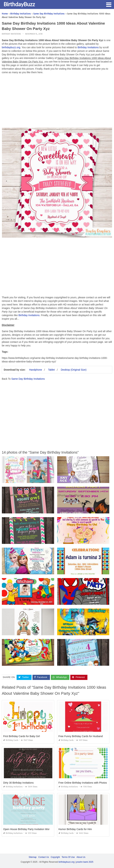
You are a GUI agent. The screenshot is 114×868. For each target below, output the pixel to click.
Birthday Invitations (11, 34)
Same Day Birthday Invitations (28, 379)
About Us (81, 857)
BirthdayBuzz (19, 4)
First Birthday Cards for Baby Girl (21, 736)
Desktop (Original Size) (74, 370)
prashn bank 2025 (85, 862)
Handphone (36, 370)
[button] (109, 4)
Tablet (51, 370)
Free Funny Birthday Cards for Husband (81, 736)
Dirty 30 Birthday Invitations (18, 783)
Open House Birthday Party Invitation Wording (29, 829)
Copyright (55, 857)
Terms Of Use (68, 857)
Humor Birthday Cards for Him (75, 829)
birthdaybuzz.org (11, 47)
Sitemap (33, 857)
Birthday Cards (11, 740)
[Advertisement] (57, 102)
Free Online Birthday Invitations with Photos (83, 783)
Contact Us (44, 857)
